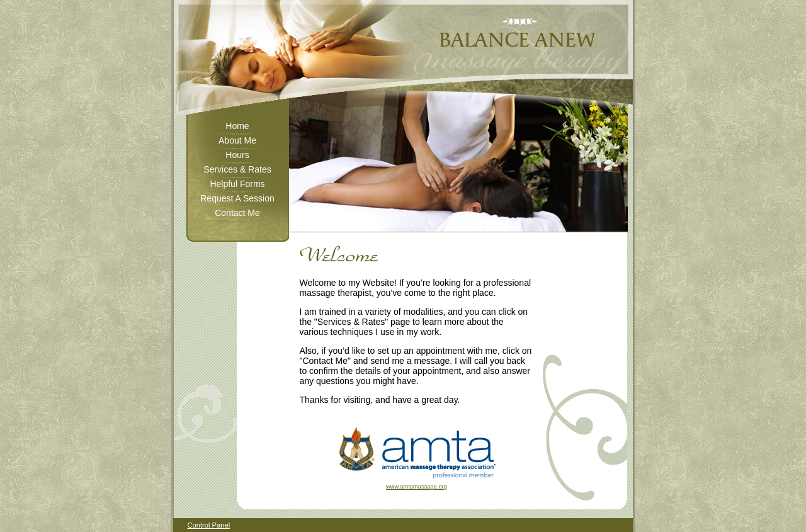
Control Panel (208, 525)
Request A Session (237, 198)
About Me (237, 140)
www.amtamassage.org (417, 487)
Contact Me (237, 213)
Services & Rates (237, 169)
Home (237, 126)
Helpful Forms (237, 184)
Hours (237, 155)
